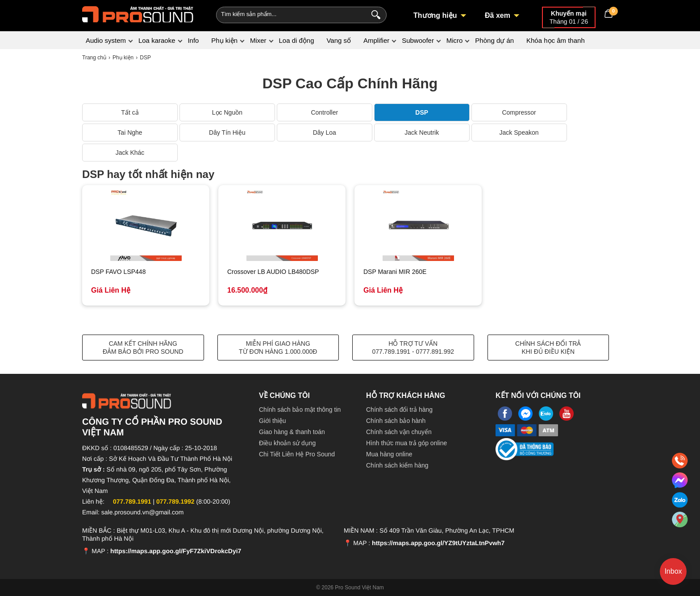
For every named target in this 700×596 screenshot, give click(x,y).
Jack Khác (130, 153)
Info (193, 40)
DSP (422, 112)
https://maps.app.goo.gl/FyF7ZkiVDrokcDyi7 (176, 551)
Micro (455, 40)
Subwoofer (418, 40)
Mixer (258, 40)
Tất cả (130, 112)
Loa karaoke (157, 40)
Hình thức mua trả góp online (406, 443)
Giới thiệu (273, 421)
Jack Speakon (519, 132)
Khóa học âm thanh (556, 40)
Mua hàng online (389, 454)
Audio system (106, 40)
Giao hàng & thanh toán (292, 432)
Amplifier (376, 40)
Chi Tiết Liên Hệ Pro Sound (297, 454)
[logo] (138, 13)
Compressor (519, 112)
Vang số (339, 40)
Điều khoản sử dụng (287, 443)
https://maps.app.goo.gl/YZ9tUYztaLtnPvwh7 (438, 543)
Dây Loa (325, 132)
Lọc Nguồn (227, 112)
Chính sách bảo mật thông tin (300, 410)
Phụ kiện (224, 40)
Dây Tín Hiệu (227, 132)
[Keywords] (287, 14)
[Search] (374, 14)
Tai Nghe (130, 132)
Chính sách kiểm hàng (397, 465)
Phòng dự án (494, 40)
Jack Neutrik (422, 132)
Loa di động (296, 40)
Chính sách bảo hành (396, 421)
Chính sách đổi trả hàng (399, 410)
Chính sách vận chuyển (399, 432)
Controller (324, 112)
